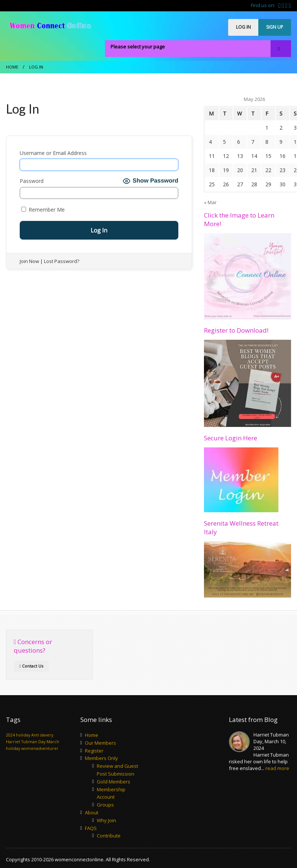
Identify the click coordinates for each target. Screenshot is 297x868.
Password (32, 181)
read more (277, 768)
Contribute (109, 836)
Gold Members (114, 782)
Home (12, 67)
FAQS (91, 828)
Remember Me (43, 210)
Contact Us (31, 666)
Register (94, 751)
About (92, 812)
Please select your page (138, 47)
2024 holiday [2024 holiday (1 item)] (18, 735)
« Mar (210, 202)
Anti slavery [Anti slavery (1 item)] (42, 735)
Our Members (100, 743)
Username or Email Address (53, 153)
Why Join (106, 820)
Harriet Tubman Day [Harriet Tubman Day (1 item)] (26, 742)
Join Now (29, 261)
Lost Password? (62, 261)
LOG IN (243, 27)
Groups (105, 805)
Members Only (101, 758)
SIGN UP (275, 27)
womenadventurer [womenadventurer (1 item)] (40, 748)
